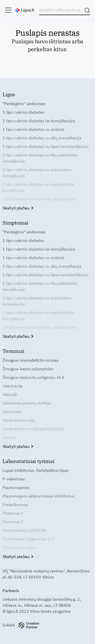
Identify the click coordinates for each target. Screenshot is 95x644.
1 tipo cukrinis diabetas (23, 112)
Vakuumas (12, 412)
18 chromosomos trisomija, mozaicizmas (39, 199)
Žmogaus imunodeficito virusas (30, 360)
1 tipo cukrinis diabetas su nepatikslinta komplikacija (38, 187)
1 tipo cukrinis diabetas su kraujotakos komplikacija (37, 173)
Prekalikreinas (15, 505)
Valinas (9, 437)
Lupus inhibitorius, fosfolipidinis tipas (36, 470)
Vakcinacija (13, 386)
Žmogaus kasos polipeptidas (28, 369)
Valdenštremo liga (19, 420)
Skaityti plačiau (18, 208)
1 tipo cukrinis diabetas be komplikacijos (39, 121)
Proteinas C (13, 513)
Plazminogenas (16, 487)
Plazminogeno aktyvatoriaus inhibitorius (38, 496)
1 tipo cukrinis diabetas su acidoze (33, 129)
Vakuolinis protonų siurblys (27, 403)
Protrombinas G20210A (24, 530)
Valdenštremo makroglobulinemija (33, 429)
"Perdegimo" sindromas (24, 104)
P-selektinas (14, 479)
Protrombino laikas (20, 547)
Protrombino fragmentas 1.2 (28, 539)
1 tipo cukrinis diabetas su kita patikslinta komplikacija (40, 158)
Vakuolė (10, 394)
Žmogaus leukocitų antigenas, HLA (33, 377)
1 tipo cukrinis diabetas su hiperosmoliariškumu (45, 146)
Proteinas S (13, 522)
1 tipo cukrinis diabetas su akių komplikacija (42, 138)
